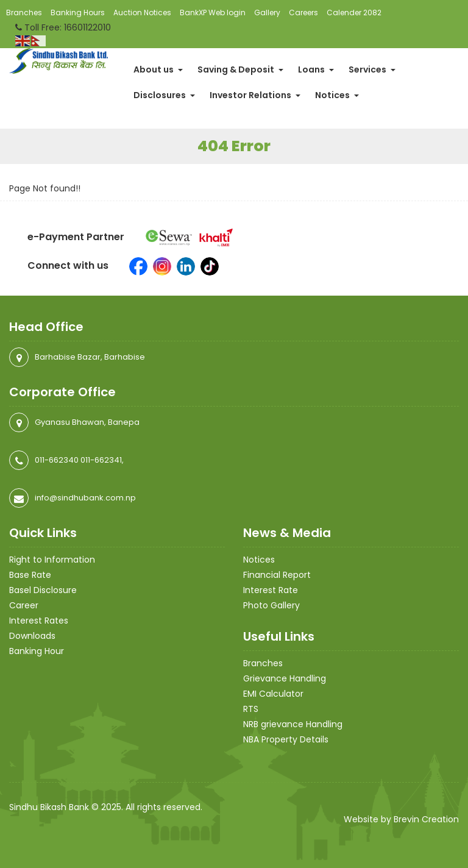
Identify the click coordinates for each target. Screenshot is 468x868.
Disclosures (164, 95)
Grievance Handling (285, 678)
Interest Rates (39, 621)
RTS (251, 709)
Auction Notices (142, 12)
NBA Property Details (286, 739)
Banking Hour (37, 651)
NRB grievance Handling (293, 724)
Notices (337, 95)
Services (372, 69)
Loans (316, 69)
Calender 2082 (354, 12)
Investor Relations (255, 95)
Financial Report (277, 575)
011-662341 (101, 460)
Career (24, 605)
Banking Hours (78, 12)
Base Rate (30, 575)
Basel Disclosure (43, 590)
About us (158, 69)
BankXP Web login (213, 12)
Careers (303, 12)
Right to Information (52, 560)
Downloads (32, 636)
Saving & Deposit (240, 69)
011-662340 (57, 460)
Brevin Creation (426, 819)
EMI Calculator (273, 694)
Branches (24, 12)
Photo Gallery (271, 605)
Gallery (267, 12)
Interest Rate (271, 590)
